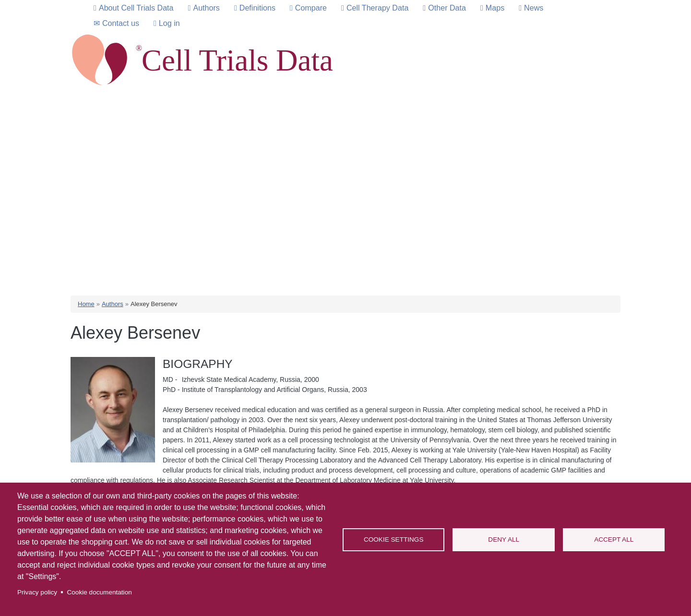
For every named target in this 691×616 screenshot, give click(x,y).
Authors (206, 8)
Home (86, 304)
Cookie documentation (99, 592)
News (534, 8)
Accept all (614, 539)
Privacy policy (37, 592)
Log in (169, 23)
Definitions (257, 8)
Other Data (447, 8)
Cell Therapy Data (377, 8)
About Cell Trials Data (136, 8)
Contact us (121, 23)
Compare (311, 8)
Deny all (504, 539)
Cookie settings (394, 539)
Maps (495, 8)
